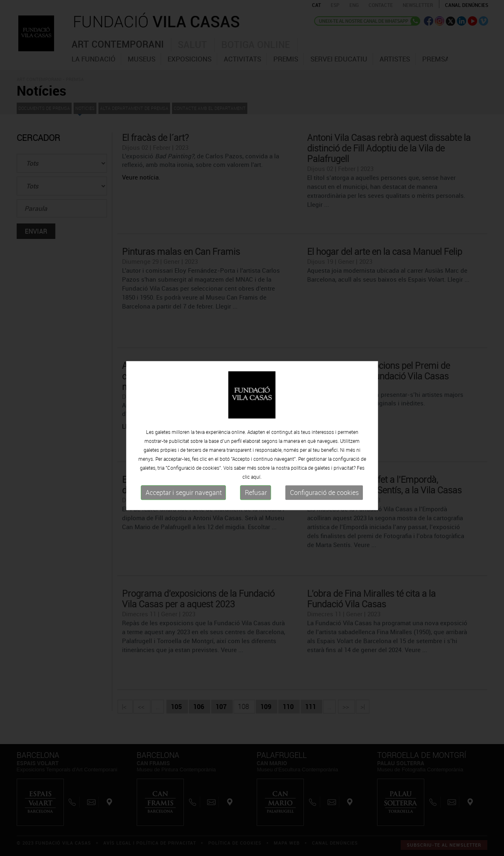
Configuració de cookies (324, 501)
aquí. (256, 485)
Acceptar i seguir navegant (184, 501)
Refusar (256, 501)
